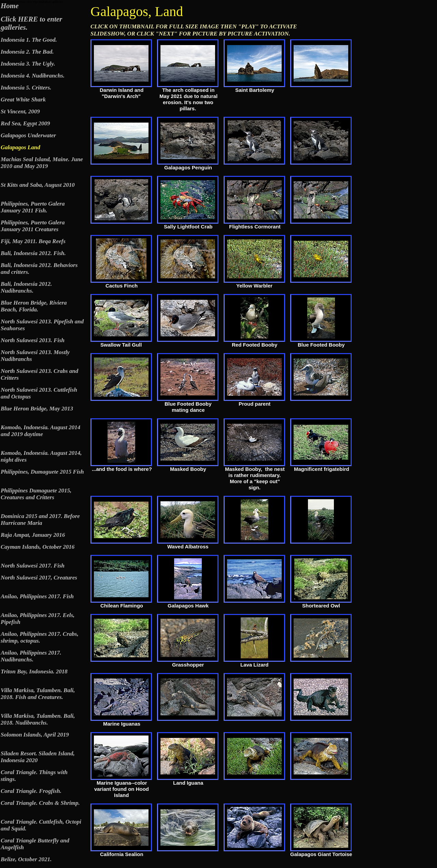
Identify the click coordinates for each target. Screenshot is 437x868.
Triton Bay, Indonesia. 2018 (34, 671)
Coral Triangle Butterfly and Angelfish (35, 844)
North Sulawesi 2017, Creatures (39, 578)
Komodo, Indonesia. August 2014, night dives (41, 456)
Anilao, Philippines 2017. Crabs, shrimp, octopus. (40, 637)
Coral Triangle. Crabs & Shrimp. (40, 803)
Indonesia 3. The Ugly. (28, 64)
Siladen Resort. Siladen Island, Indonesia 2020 (38, 757)
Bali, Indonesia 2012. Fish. (33, 253)
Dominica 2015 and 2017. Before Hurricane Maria (40, 520)
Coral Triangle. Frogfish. (31, 791)
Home (10, 6)
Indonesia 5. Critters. (26, 88)
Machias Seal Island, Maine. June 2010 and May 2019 (42, 163)
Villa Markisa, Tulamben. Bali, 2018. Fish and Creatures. (38, 694)
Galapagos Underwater (28, 135)
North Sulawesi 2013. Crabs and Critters (39, 374)
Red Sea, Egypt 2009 (25, 123)
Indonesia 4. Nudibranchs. (33, 76)
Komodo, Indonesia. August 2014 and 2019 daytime (40, 431)
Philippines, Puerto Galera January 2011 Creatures (33, 226)
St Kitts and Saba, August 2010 (38, 185)
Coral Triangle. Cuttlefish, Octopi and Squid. (41, 825)
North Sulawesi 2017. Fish (33, 566)
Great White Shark (23, 100)
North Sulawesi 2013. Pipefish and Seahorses (42, 325)
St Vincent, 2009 (20, 111)
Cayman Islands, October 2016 (38, 547)
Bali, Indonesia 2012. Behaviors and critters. (39, 269)
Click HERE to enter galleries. (31, 23)
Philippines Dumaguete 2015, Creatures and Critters (36, 494)
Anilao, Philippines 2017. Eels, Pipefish (38, 619)
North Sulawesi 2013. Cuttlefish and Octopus (39, 393)
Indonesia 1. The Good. (29, 40)
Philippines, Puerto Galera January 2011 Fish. (33, 207)
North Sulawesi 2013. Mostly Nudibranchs (35, 356)
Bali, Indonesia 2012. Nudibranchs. (26, 287)
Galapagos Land (20, 147)
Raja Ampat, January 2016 (33, 535)
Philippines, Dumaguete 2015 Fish (42, 472)
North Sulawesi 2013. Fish (33, 340)
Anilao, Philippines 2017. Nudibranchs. (31, 656)
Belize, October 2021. (26, 859)
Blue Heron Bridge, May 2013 (37, 409)
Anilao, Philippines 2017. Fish (37, 596)
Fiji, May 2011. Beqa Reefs (33, 241)
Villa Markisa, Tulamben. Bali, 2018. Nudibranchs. (38, 719)
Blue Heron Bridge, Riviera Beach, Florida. (34, 306)
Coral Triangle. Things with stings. (34, 776)
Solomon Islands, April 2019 (35, 735)
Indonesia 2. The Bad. (27, 52)
